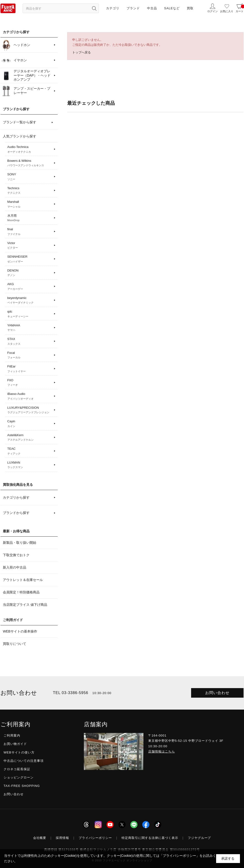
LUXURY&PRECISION (30, 410)
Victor (30, 246)
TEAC (30, 451)
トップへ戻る (81, 52)
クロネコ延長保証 (17, 769)
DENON (30, 273)
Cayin (30, 424)
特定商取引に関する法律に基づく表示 (150, 838)
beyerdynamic (30, 300)
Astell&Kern (30, 438)
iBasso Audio (30, 396)
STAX (30, 341)
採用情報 (62, 838)
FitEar (30, 369)
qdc (30, 314)
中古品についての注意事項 (24, 761)
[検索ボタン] (94, 8)
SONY (30, 177)
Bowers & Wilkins (30, 163)
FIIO (30, 383)
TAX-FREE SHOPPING (22, 786)
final (30, 232)
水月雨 (30, 218)
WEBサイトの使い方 (19, 752)
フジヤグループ (199, 838)
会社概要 (40, 838)
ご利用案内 (12, 735)
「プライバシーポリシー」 (179, 856)
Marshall (30, 204)
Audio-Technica (30, 149)
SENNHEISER (30, 259)
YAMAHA (30, 328)
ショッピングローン (19, 777)
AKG (30, 287)
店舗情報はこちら (162, 751)
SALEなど (172, 8)
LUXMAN (30, 465)
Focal (30, 355)
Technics (30, 191)
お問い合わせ (217, 693)
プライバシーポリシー (95, 838)
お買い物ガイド (15, 744)
